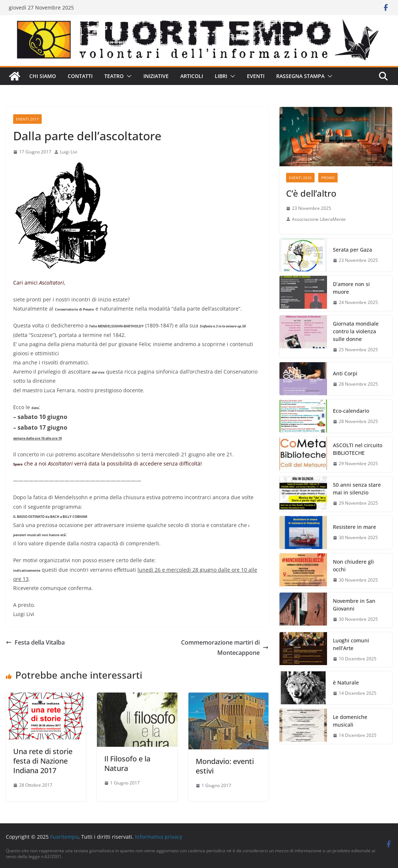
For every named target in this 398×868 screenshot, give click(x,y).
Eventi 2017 (27, 119)
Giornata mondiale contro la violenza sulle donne (356, 331)
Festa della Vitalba (35, 642)
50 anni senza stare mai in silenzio (357, 489)
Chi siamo (43, 76)
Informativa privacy (159, 837)
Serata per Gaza (352, 250)
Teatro (114, 76)
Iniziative (156, 76)
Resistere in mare (354, 527)
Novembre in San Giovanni (354, 605)
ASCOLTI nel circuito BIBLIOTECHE (358, 449)
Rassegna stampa (300, 76)
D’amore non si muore (351, 288)
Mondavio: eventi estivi (225, 766)
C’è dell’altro (311, 193)
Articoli (192, 76)
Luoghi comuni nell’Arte (351, 644)
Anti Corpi (345, 373)
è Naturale (346, 682)
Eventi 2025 (300, 178)
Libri (221, 76)
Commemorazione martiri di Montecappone (225, 648)
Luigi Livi (69, 152)
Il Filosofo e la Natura (127, 763)
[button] (128, 76)
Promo (328, 178)
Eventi (256, 76)
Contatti (80, 76)
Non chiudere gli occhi (353, 565)
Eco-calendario (351, 411)
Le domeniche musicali (350, 721)
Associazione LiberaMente (319, 219)
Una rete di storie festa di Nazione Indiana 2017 (43, 761)
